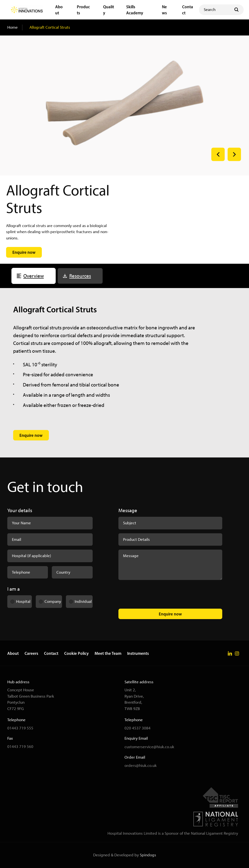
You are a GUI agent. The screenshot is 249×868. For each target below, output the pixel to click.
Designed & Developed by (125, 855)
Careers (31, 653)
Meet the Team (108, 653)
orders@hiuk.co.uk (141, 765)
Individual (79, 600)
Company (49, 600)
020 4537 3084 (138, 728)
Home (13, 27)
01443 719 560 (20, 746)
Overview (34, 276)
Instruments (138, 653)
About (13, 653)
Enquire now (170, 614)
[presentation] (155, 595)
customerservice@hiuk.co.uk (149, 747)
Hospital (19, 600)
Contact (51, 653)
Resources (80, 276)
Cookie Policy (76, 653)
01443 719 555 (20, 728)
